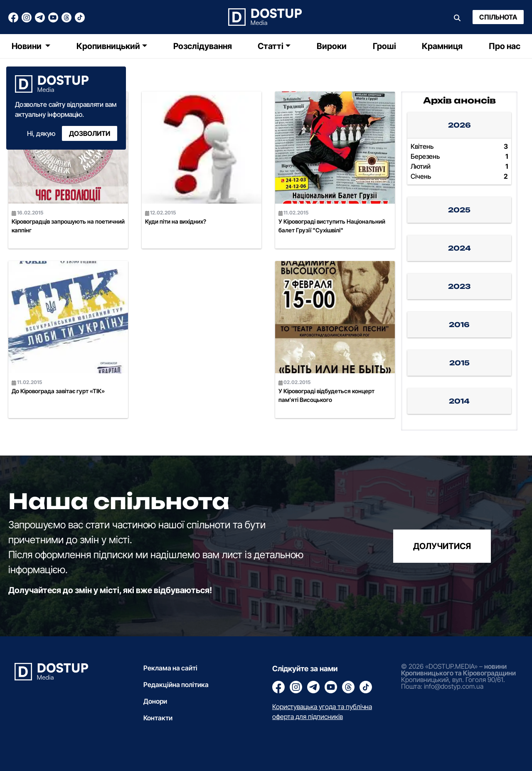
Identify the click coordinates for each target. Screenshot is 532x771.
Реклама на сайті (170, 668)
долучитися (442, 546)
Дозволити (90, 133)
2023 (459, 286)
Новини (27, 46)
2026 (459, 125)
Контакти (158, 718)
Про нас (505, 46)
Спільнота (498, 17)
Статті (271, 46)
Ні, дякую (41, 133)
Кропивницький (108, 46)
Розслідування (203, 46)
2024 (459, 248)
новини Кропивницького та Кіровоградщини (458, 670)
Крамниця (442, 46)
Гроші (384, 46)
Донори (155, 701)
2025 (459, 210)
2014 (459, 401)
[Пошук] (457, 17)
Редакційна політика (176, 685)
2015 (459, 363)
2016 (459, 325)
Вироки (332, 46)
